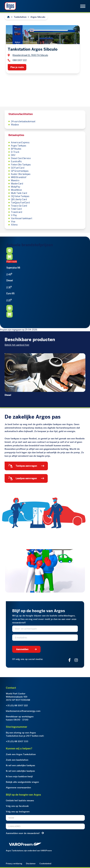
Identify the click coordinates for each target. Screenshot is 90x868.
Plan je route (17, 67)
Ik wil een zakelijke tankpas (20, 765)
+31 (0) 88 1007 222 (17, 705)
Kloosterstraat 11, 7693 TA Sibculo (30, 55)
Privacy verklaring (14, 863)
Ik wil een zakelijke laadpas (20, 771)
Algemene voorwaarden (18, 788)
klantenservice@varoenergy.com (23, 711)
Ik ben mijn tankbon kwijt (19, 776)
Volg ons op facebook (17, 806)
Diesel (8, 395)
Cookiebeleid (45, 863)
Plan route (12, 262)
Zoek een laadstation (17, 760)
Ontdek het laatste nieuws (20, 800)
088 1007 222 (20, 60)
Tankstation (20, 17)
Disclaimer (31, 863)
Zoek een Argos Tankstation (21, 754)
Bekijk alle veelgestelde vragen (22, 782)
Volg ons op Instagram (18, 812)
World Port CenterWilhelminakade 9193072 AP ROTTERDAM (18, 697)
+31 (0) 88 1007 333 (17, 741)
